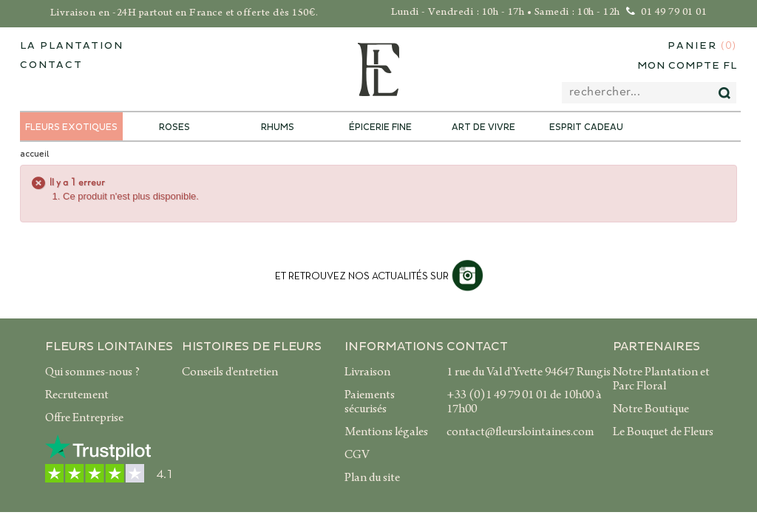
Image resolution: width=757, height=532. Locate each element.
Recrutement (77, 396)
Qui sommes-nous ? (92, 373)
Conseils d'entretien (230, 373)
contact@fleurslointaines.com (520, 433)
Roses (174, 127)
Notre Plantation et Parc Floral (661, 380)
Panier (702, 47)
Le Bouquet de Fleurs (663, 433)
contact (51, 65)
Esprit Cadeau (586, 127)
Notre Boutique (651, 410)
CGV (357, 456)
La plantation (72, 46)
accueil (34, 154)
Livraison (367, 373)
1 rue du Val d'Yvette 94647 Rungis (529, 373)
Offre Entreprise (84, 419)
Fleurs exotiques (71, 127)
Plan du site (372, 479)
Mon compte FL (687, 66)
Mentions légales (386, 433)
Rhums (278, 127)
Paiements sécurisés (370, 403)
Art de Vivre (483, 127)
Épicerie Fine (380, 127)
